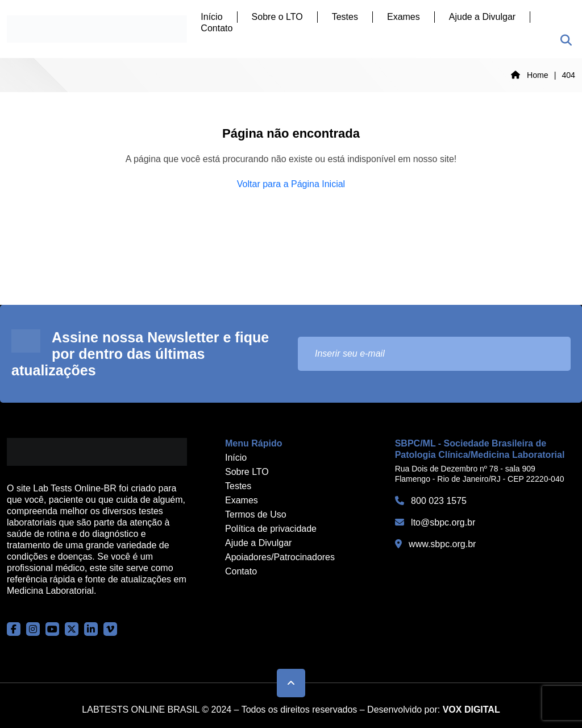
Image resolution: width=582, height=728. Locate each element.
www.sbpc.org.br (436, 544)
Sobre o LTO (277, 17)
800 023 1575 (431, 501)
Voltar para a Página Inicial (291, 184)
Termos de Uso (256, 514)
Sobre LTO (247, 472)
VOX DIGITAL (471, 710)
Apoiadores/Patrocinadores (280, 557)
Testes (345, 17)
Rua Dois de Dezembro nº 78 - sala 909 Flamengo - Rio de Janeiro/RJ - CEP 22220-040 (480, 474)
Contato (217, 28)
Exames (404, 17)
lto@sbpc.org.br (435, 522)
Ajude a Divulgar (482, 17)
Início (211, 17)
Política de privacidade (271, 529)
